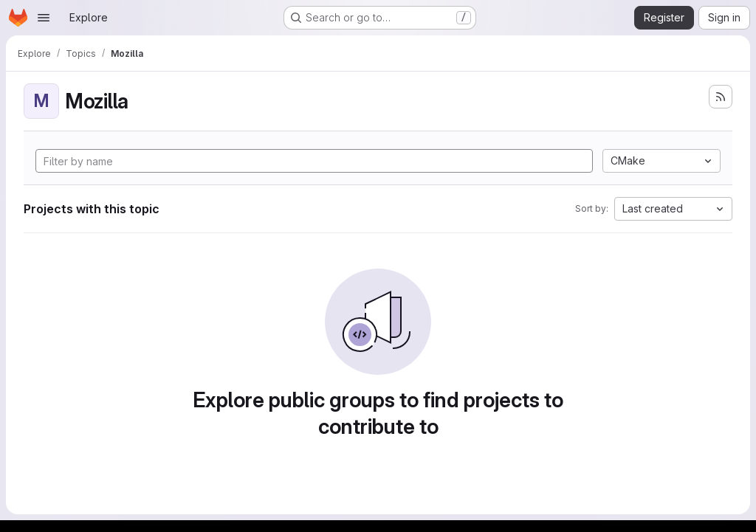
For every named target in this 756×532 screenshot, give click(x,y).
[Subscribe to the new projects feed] (721, 97)
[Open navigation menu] (44, 18)
